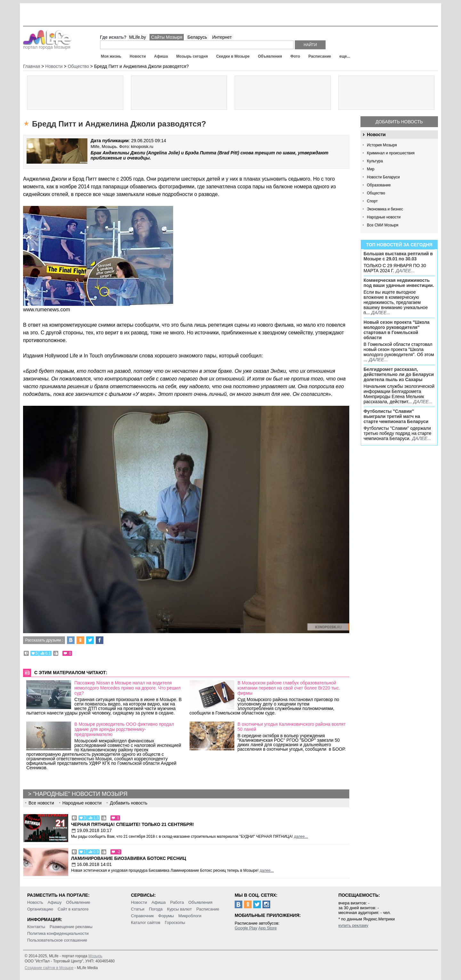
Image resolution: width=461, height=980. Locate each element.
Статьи (138, 909)
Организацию (40, 909)
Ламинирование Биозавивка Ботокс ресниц (129, 858)
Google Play (246, 928)
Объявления (270, 56)
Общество (376, 193)
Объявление (78, 902)
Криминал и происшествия (391, 153)
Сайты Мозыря (167, 37)
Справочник (142, 916)
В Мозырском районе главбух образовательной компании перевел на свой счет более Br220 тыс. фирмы (289, 688)
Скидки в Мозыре (233, 56)
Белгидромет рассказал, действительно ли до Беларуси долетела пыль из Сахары (399, 374)
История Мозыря (382, 145)
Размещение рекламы (71, 927)
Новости (138, 56)
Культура (375, 161)
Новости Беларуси (383, 177)
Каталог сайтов (146, 923)
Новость (35, 902)
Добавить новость (399, 122)
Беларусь (197, 37)
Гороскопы (175, 923)
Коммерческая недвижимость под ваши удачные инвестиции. (399, 283)
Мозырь (95, 956)
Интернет (222, 37)
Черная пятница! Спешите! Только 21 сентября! (133, 824)
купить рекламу (353, 925)
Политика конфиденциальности (58, 933)
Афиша (161, 56)
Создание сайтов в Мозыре (49, 968)
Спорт (372, 201)
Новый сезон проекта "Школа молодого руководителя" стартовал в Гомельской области (397, 330)
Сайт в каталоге (73, 909)
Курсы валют (180, 909)
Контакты (36, 927)
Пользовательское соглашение (57, 940)
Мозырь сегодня (192, 56)
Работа (177, 902)
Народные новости (384, 217)
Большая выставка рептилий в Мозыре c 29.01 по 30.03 (398, 256)
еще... (345, 56)
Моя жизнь (111, 56)
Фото (295, 56)
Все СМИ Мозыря (383, 225)
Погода (156, 909)
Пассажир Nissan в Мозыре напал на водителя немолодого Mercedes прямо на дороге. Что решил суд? (127, 688)
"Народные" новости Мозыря (80, 794)
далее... (405, 271)
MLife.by (137, 37)
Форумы (166, 916)
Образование (379, 185)
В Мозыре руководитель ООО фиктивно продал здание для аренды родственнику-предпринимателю (124, 729)
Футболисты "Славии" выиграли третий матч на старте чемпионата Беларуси (396, 416)
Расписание (320, 56)
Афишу (55, 902)
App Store (268, 928)
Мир (371, 169)
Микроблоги (190, 916)
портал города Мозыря (47, 45)
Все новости (41, 803)
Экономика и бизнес (385, 209)
